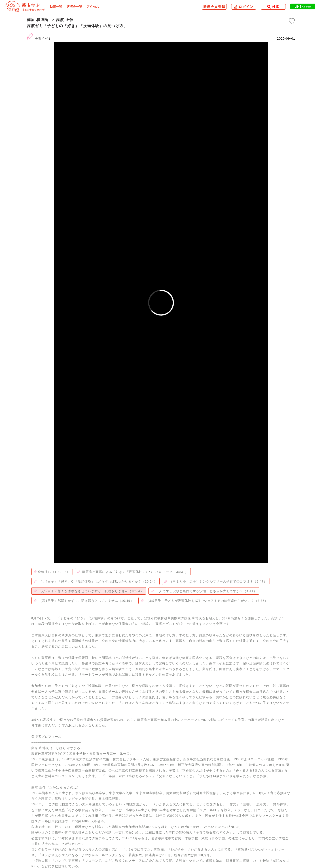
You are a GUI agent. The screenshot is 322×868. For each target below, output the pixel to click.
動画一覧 (56, 7)
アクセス (93, 7)
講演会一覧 (74, 7)
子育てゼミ (43, 39)
